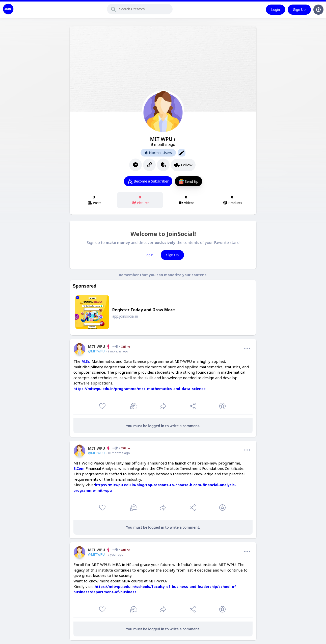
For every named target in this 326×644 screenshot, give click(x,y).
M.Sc (86, 361)
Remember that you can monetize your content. (163, 275)
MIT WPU (109, 346)
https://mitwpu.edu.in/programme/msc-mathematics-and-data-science (140, 389)
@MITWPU (96, 351)
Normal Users (158, 153)
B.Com (79, 468)
